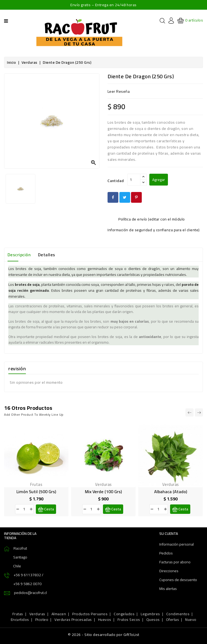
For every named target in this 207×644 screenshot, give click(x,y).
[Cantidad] (134, 180)
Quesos (153, 620)
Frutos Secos (129, 620)
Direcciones (169, 571)
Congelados (124, 614)
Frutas (18, 614)
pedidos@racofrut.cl (30, 593)
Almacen (59, 614)
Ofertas (173, 620)
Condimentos (178, 614)
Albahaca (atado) (171, 492)
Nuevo (191, 620)
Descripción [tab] (19, 255)
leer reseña (119, 91)
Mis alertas (168, 589)
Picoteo (42, 620)
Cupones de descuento (178, 580)
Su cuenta (169, 533)
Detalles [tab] (47, 255)
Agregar (159, 180)
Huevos (105, 620)
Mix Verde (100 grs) (103, 492)
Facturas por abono (175, 562)
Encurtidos (20, 620)
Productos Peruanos (90, 614)
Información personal (177, 544)
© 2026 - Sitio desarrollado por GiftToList (104, 635)
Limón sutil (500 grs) (36, 492)
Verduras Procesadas (73, 620)
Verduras (37, 614)
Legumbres (150, 614)
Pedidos (166, 553)
